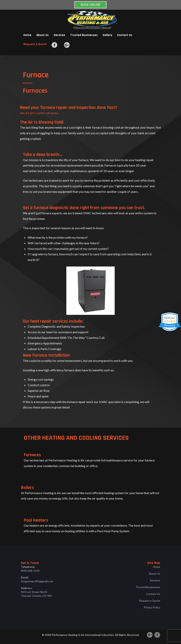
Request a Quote (35, 44)
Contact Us (125, 35)
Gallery (107, 35)
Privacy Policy (152, 607)
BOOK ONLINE (90, 5)
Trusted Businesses (84, 35)
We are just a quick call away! (39, 113)
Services (59, 35)
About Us (43, 35)
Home (27, 35)
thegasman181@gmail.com (37, 581)
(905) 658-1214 (30, 571)
